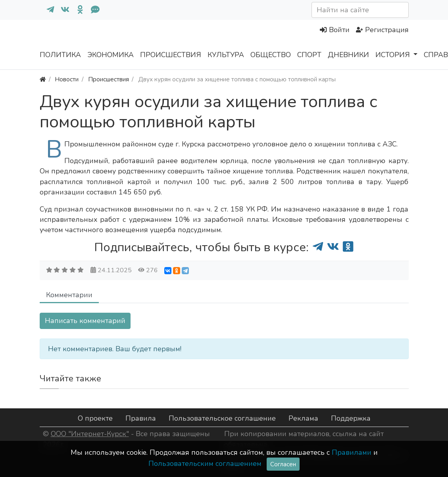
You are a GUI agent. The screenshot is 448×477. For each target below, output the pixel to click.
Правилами (352, 452)
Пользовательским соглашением (205, 464)
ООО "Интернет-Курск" (90, 434)
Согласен (283, 464)
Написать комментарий (85, 321)
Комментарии (69, 295)
